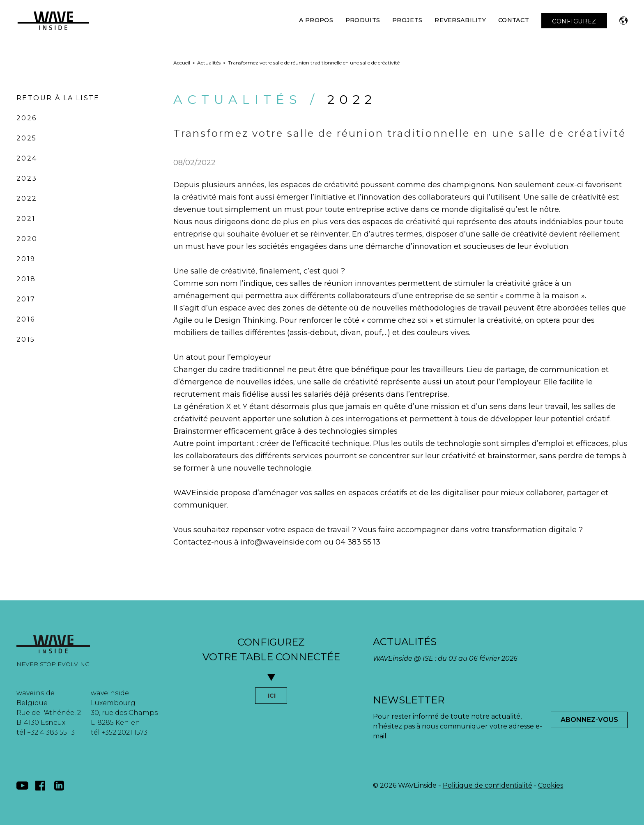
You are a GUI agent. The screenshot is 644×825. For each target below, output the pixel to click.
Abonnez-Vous (589, 720)
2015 (26, 339)
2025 (27, 138)
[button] (623, 21)
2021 (26, 219)
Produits (363, 20)
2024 (27, 158)
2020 (27, 239)
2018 (26, 279)
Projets (407, 20)
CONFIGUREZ (574, 21)
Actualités (209, 63)
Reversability (460, 20)
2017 (26, 299)
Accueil (182, 63)
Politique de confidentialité (488, 785)
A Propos (316, 20)
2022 (27, 199)
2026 (27, 118)
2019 (26, 259)
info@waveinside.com (281, 542)
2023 (27, 178)
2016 (26, 319)
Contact (514, 20)
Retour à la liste (58, 98)
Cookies (551, 785)
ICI (272, 696)
